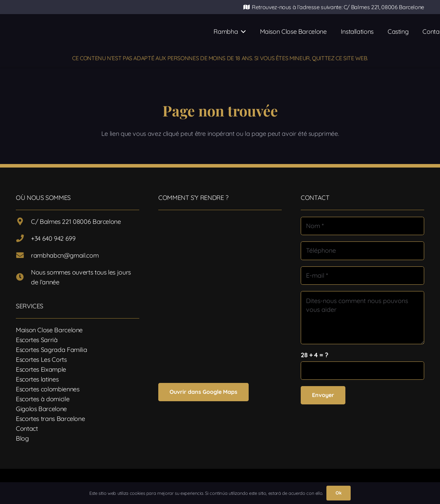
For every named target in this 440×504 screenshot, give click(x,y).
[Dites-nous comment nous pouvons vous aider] (362, 318)
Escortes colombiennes (47, 389)
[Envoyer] (323, 395)
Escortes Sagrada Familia (51, 350)
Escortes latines (37, 379)
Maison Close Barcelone (49, 330)
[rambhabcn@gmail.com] (23, 256)
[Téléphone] (362, 251)
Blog (22, 438)
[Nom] (362, 226)
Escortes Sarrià (37, 340)
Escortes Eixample (41, 369)
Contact (27, 429)
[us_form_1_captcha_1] (362, 371)
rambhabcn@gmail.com (65, 255)
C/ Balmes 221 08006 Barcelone (76, 222)
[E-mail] (362, 276)
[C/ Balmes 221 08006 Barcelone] (23, 222)
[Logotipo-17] (121, 32)
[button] (242, 32)
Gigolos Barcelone (41, 409)
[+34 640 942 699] (23, 239)
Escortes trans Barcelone (50, 419)
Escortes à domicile (43, 399)
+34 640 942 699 (53, 238)
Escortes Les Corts (41, 360)
